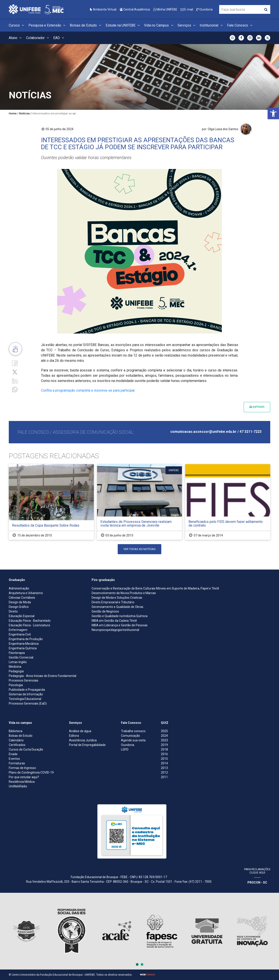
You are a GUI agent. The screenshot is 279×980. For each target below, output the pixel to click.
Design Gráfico (19, 607)
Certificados (17, 745)
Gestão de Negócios (105, 611)
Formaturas (17, 763)
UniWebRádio (18, 786)
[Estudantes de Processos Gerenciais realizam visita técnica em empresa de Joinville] (140, 502)
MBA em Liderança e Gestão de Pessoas (120, 625)
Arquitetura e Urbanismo (26, 593)
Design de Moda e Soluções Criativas (117, 598)
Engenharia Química (23, 648)
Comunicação (131, 736)
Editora (74, 736)
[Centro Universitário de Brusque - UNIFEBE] (36, 9)
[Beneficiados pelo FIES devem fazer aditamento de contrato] (228, 502)
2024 (164, 736)
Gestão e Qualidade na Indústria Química (120, 616)
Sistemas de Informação (26, 694)
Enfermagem (18, 630)
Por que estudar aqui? (24, 777)
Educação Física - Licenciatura (29, 625)
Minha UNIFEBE (165, 9)
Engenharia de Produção (26, 639)
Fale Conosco (240, 25)
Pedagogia (16, 671)
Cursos (17, 25)
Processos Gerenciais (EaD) (28, 703)
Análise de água (80, 731)
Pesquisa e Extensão (48, 25)
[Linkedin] (15, 381)
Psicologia (16, 685)
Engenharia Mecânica (24, 644)
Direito (13, 611)
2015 (164, 759)
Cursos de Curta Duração (26, 749)
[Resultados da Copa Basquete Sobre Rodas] (51, 502)
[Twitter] (15, 372)
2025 (164, 731)
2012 (164, 772)
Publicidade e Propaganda (27, 690)
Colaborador (38, 38)
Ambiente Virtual (103, 9)
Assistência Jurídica (83, 740)
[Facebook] (15, 363)
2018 (164, 749)
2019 (164, 745)
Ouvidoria (204, 9)
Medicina (15, 667)
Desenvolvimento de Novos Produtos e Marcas (124, 593)
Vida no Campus (159, 25)
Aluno (16, 38)
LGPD (125, 749)
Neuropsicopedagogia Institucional (115, 630)
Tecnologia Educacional (25, 699)
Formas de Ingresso (22, 768)
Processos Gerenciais (24, 680)
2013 (164, 768)
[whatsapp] (15, 389)
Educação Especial (22, 616)
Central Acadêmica (135, 9)
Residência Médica (22, 782)
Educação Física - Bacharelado (30, 621)
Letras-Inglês (18, 662)
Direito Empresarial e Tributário (113, 602)
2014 (164, 763)
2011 (164, 777)
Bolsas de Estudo (86, 25)
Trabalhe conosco (133, 731)
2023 (164, 740)
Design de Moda (20, 602)
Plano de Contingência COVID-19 (31, 772)
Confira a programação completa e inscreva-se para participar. (88, 390)
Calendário (16, 740)
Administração (19, 588)
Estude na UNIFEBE (123, 25)
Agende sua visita (133, 740)
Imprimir (257, 407)
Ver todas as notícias (139, 549)
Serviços (187, 25)
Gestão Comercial (21, 657)
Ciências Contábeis (22, 598)
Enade (13, 754)
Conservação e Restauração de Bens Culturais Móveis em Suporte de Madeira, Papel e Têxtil (155, 588)
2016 (164, 754)
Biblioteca (16, 731)
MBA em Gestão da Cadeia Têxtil (114, 621)
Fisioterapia (17, 653)
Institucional (212, 25)
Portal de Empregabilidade (87, 745)
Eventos (14, 759)
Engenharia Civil (20, 634)
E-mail (187, 9)
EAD (59, 38)
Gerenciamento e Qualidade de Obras (117, 607)
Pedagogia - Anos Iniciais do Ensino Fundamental (43, 676)
